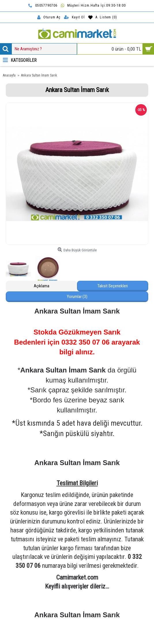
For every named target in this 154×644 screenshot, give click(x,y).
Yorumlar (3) (77, 297)
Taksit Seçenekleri (113, 286)
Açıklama (42, 286)
